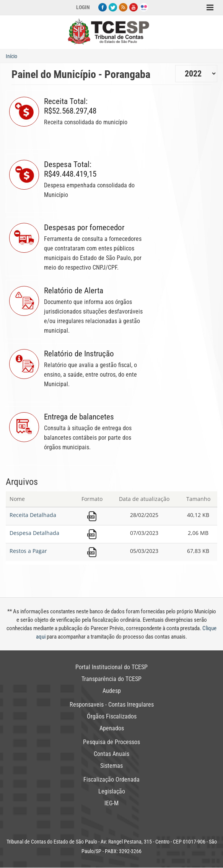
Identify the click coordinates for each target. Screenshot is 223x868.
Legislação (112, 791)
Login (83, 7)
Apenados (112, 728)
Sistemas (111, 766)
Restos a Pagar (28, 551)
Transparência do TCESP (111, 679)
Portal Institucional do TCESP (111, 667)
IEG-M (111, 803)
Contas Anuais (111, 754)
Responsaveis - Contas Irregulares (112, 705)
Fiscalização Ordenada (111, 779)
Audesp (112, 691)
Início (11, 56)
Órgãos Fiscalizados (112, 716)
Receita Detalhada (33, 515)
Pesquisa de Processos (111, 742)
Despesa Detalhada (34, 533)
